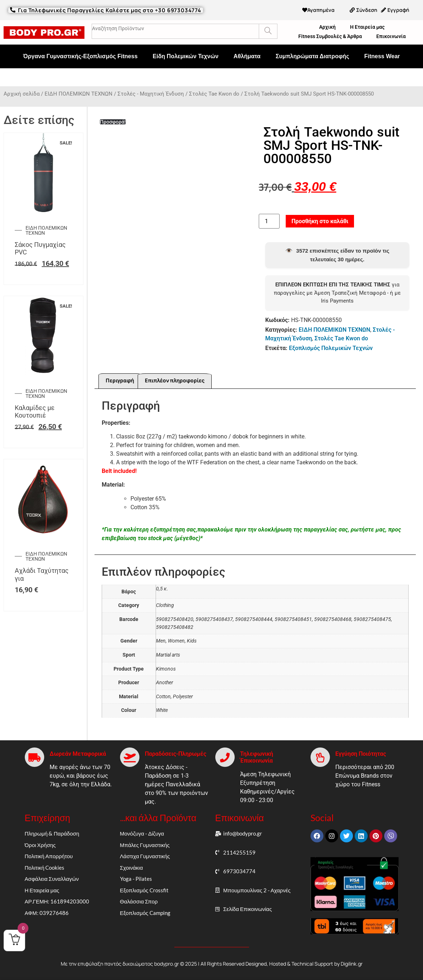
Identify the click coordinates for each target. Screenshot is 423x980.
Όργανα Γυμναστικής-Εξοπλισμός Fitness (80, 56)
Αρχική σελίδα (22, 94)
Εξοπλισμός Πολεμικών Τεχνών (331, 348)
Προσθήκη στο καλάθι (320, 221)
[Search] (268, 31)
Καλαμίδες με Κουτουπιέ (35, 412)
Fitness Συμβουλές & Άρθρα (330, 36)
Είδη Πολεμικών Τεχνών (186, 56)
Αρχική (327, 27)
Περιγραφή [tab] (120, 381)
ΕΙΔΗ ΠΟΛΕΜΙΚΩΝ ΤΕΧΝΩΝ (79, 94)
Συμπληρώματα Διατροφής (312, 56)
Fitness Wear (382, 56)
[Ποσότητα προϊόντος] (269, 221)
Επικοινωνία (391, 36)
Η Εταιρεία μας (367, 27)
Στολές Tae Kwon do (214, 94)
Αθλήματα (247, 56)
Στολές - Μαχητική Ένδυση (151, 94)
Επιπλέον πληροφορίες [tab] (175, 381)
